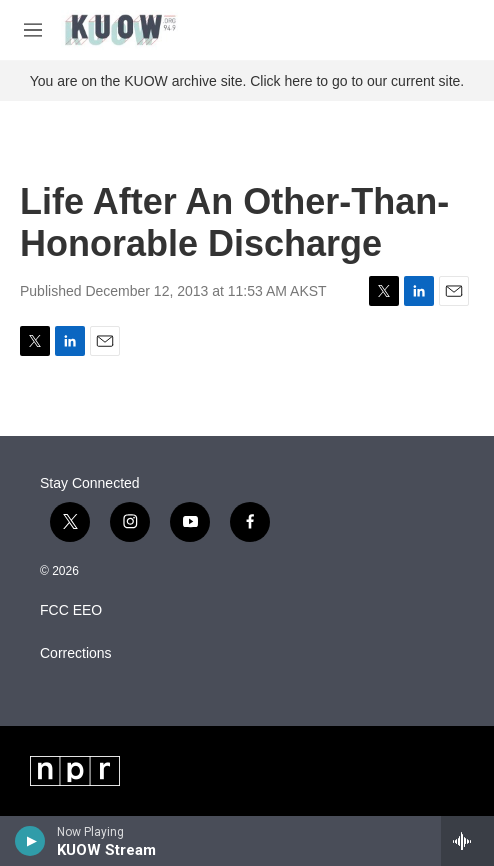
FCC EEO (71, 610)
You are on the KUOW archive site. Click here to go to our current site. (247, 81)
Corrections (76, 653)
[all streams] (467, 841)
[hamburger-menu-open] (33, 30)
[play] (30, 841)
